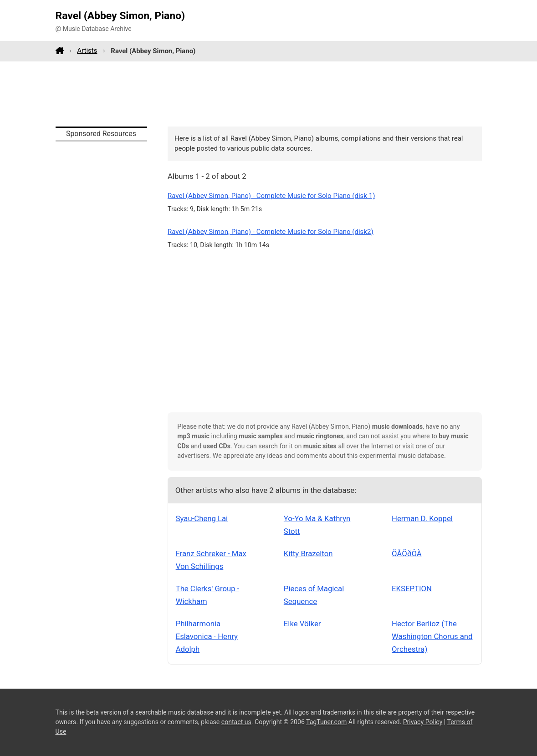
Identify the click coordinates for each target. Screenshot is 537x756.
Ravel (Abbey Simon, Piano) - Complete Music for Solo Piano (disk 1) (271, 196)
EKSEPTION (412, 589)
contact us (236, 722)
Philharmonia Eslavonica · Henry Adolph (207, 637)
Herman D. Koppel (422, 518)
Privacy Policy (423, 722)
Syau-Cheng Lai (202, 518)
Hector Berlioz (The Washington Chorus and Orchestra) (432, 637)
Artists (87, 51)
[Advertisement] (269, 94)
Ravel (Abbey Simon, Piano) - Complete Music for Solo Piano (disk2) (271, 232)
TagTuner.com (326, 722)
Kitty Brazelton (308, 553)
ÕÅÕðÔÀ (407, 553)
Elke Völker (302, 624)
